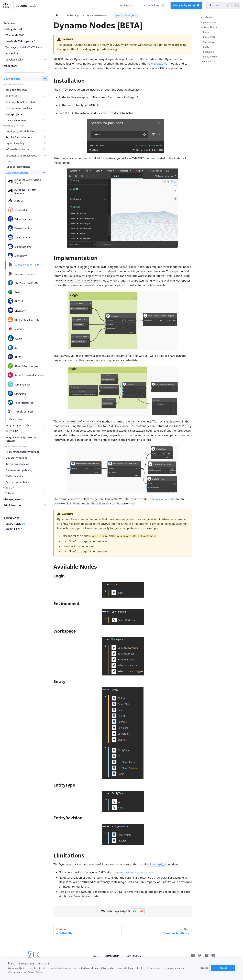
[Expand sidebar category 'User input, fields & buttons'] (45, 131)
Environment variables (19, 108)
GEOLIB (19, 301)
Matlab (18, 329)
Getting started (13, 29)
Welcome (9, 23)
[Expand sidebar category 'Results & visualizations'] (45, 137)
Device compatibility (17, 482)
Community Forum (186, 5)
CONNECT (8, 161)
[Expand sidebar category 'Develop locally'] (45, 59)
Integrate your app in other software (21, 439)
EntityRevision (210, 57)
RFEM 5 (19, 357)
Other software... (17, 419)
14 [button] (130, 5)
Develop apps (12, 78)
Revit (17, 348)
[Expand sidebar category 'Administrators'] (45, 505)
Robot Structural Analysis (29, 375)
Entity (206, 47)
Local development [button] (16, 120)
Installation (206, 17)
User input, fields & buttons (21, 131)
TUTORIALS (9, 488)
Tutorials (10, 493)
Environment (210, 37)
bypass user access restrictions (134, 872)
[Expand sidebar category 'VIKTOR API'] (45, 431)
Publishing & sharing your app (23, 452)
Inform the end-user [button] (17, 149)
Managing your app (16, 458)
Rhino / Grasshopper (26, 366)
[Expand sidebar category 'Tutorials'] (45, 493)
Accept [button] (223, 968)
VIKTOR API (12, 431)
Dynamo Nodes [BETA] (27, 265)
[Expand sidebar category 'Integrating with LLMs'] (45, 425)
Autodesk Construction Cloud (28, 182)
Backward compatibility (19, 470)
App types (11, 96)
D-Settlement (22, 237)
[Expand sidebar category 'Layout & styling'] (45, 143)
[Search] (223, 5)
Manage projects (13, 499)
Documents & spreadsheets (21, 155)
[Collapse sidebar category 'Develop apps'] (45, 79)
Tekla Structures (24, 403)
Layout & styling (15, 143)
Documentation (27, 5)
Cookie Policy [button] (35, 972)
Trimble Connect (24, 412)
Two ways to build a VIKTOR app (24, 47)
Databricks (21, 210)
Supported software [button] (17, 173)
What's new (10, 65)
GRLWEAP (20, 311)
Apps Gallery (154, 5)
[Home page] (57, 15)
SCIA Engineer (22, 384)
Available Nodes (165, 499)
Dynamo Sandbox (25, 274)
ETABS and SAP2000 (26, 283)
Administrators (12, 505)
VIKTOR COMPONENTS (14, 126)
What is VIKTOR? (15, 35)
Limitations (206, 62)
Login (206, 32)
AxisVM (19, 201)
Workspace (209, 42)
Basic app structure (16, 90)
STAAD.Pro (20, 394)
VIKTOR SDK (13, 524)
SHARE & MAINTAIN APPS (15, 446)
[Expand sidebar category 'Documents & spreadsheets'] (45, 155)
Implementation (209, 22)
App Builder (12, 53)
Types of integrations (18, 167)
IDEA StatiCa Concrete (27, 320)
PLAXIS (18, 338)
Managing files (14, 114)
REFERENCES (12, 518)
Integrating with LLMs (18, 425)
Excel (17, 292)
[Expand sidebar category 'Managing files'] (45, 114)
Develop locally (14, 59)
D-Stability (21, 256)
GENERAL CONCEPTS (13, 84)
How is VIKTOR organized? (20, 41)
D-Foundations (23, 219)
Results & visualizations (19, 137)
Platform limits (14, 476)
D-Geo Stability (23, 228)
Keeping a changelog (17, 464)
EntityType (209, 52)
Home (94, 956)
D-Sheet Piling (23, 247)
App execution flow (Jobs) (20, 102)
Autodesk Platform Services (25, 191)
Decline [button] (204, 968)
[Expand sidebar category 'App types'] (45, 96)
